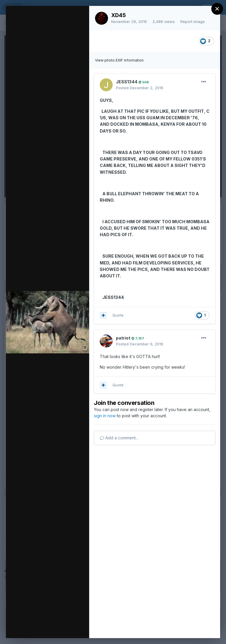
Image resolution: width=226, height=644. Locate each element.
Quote (118, 315)
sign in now (105, 416)
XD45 (119, 15)
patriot (123, 338)
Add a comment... (119, 438)
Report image (193, 21)
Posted (140, 88)
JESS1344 (127, 82)
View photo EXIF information (119, 60)
